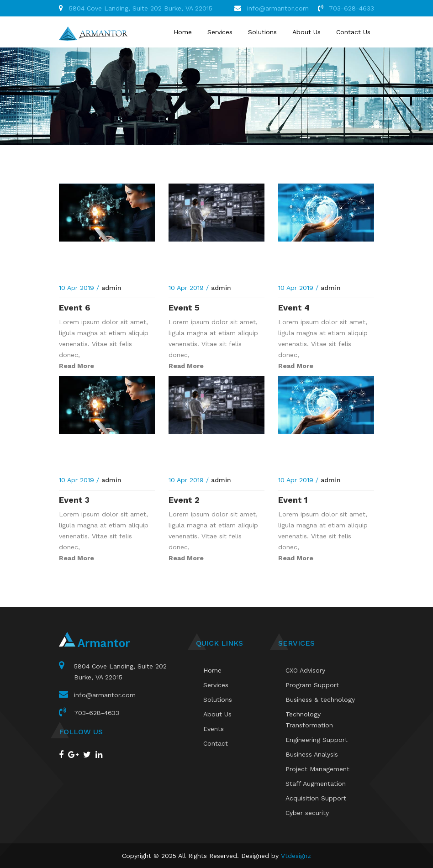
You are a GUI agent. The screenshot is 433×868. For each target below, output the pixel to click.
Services (220, 32)
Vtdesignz (296, 856)
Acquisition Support (316, 798)
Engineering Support (317, 740)
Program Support (312, 685)
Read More (77, 366)
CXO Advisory (305, 670)
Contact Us (353, 32)
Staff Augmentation (316, 784)
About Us (306, 32)
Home (183, 32)
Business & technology (320, 700)
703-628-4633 (351, 8)
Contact (216, 743)
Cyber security (307, 813)
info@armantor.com (278, 8)
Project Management (317, 769)
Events (214, 729)
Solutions (262, 32)
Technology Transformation (309, 720)
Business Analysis (312, 754)
